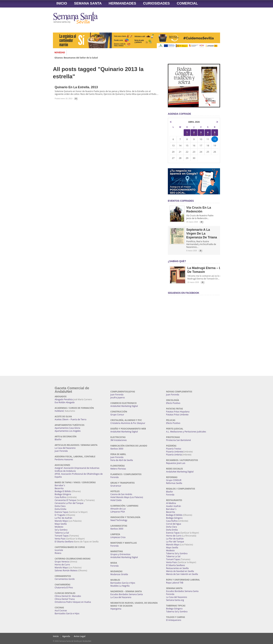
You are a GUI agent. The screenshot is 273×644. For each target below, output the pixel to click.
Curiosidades (156, 3)
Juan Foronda (61, 451)
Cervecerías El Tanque (65, 500)
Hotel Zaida (116, 500)
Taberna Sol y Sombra (177, 553)
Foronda (114, 477)
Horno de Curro (62, 565)
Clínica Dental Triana (65, 599)
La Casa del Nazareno (65, 448)
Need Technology (119, 520)
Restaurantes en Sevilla (177, 568)
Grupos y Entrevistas (120, 554)
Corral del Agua (174, 524)
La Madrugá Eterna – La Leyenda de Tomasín (212, 270)
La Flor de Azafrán (63, 518)
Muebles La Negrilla (120, 586)
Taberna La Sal (62, 533)
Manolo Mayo (61, 521)
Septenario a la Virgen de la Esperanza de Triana (202, 234)
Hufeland (59, 411)
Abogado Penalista (64, 399)
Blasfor (58, 439)
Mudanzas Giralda (119, 574)
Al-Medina (171, 503)
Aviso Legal (80, 636)
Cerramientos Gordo (65, 579)
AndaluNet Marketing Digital (124, 406)
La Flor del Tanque (175, 542)
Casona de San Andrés (121, 494)
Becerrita (59, 488)
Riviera (58, 553)
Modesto (59, 527)
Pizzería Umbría (174, 455)
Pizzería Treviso (174, 449)
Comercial (187, 3)
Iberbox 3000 (117, 449)
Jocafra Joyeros (118, 398)
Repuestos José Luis (176, 463)
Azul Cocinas (61, 611)
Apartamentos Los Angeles (68, 431)
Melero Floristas (118, 469)
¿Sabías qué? (177, 261)
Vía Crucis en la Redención (199, 210)
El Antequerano (174, 620)
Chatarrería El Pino (64, 588)
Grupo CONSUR (174, 480)
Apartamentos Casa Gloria (67, 428)
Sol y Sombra (61, 530)
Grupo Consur (117, 415)
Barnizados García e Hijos (67, 613)
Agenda (66, 636)
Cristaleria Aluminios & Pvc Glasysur (128, 423)
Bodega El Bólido (63, 491)
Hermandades (122, 3)
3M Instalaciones (119, 440)
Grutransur (116, 486)
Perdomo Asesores (64, 459)
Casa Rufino (60, 497)
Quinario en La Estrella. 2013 (76, 87)
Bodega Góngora (63, 494)
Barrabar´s (60, 485)
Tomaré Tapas (62, 536)
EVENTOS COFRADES (181, 201)
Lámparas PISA (118, 512)
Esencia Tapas (61, 512)
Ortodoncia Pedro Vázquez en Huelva (73, 602)
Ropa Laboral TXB (175, 583)
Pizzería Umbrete (174, 452)
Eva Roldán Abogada (65, 402)
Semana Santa (88, 3)
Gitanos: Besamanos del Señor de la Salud (76, 58)
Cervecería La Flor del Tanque (69, 503)
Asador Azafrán (173, 506)
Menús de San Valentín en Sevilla (182, 574)
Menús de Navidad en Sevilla (180, 571)
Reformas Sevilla (174, 483)
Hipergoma (116, 609)
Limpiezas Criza (118, 537)
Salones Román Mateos (66, 570)
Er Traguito (60, 515)
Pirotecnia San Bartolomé (178, 440)
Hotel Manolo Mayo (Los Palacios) (127, 497)
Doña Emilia (61, 509)
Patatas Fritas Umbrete (177, 415)
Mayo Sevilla (61, 524)
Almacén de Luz (118, 509)
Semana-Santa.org (175, 600)
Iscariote (59, 550)
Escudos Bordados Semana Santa (127, 594)
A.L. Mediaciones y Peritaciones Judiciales (186, 432)
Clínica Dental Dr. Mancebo (68, 596)
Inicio (62, 3)
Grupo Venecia (62, 562)
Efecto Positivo (173, 403)
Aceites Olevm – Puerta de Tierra (71, 419)
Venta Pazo (60, 539)
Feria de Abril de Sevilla (122, 460)
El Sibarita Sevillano (64, 542)
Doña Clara (60, 506)
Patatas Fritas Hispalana (178, 412)
